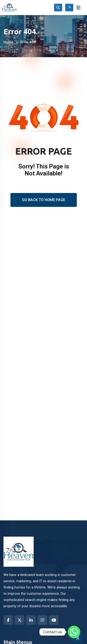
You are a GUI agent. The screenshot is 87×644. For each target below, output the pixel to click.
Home (8, 42)
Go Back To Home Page (44, 200)
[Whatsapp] (74, 632)
